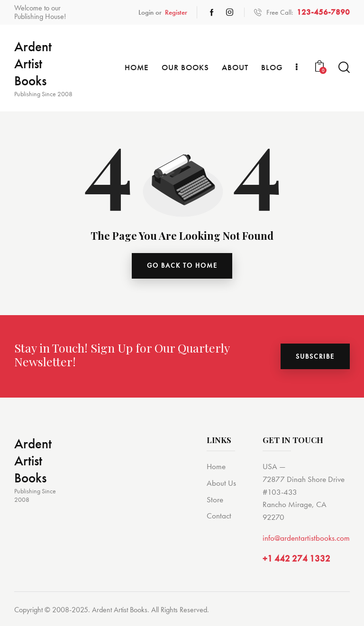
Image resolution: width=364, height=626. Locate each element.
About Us (221, 483)
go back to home (182, 266)
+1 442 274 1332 (296, 558)
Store (215, 499)
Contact (219, 516)
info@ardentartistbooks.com (306, 538)
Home (216, 466)
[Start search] (344, 68)
